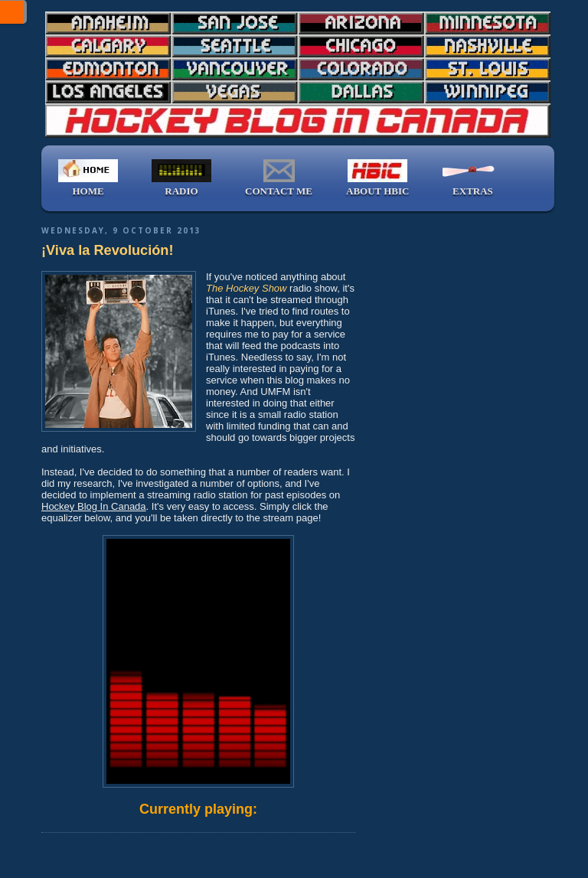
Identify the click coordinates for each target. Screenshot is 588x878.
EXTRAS (472, 178)
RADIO (181, 178)
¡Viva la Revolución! (108, 250)
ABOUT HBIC (377, 178)
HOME (88, 178)
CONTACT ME (279, 178)
